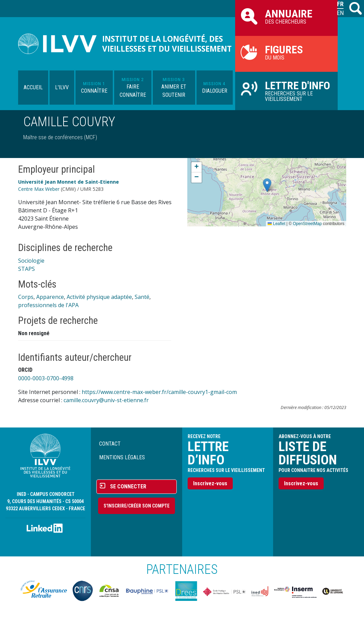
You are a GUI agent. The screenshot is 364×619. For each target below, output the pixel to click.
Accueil (33, 87)
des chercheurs (286, 16)
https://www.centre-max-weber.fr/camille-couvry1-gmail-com (159, 392)
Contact (110, 444)
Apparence (50, 297)
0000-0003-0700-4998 (46, 378)
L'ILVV (62, 87)
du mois (286, 52)
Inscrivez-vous (210, 483)
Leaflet (276, 224)
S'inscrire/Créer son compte (137, 506)
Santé (142, 297)
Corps (26, 297)
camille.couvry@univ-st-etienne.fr (106, 400)
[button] (267, 185)
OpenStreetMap (307, 224)
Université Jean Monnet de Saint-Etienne (69, 182)
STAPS (26, 269)
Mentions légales (122, 457)
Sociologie (31, 261)
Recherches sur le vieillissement (286, 91)
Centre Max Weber (39, 189)
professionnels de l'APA (48, 305)
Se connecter (128, 486)
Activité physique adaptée (99, 297)
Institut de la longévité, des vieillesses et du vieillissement (167, 44)
